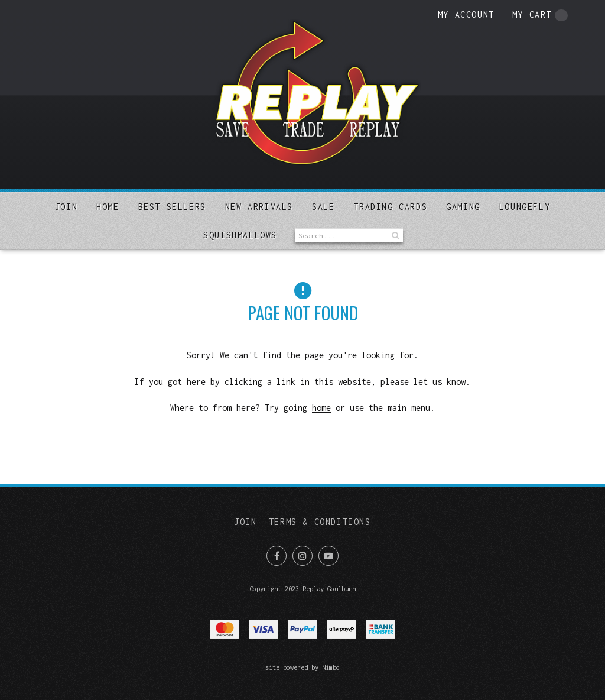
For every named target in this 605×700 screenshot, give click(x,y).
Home (108, 207)
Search (394, 236)
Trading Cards (390, 207)
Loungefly (525, 207)
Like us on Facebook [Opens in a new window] (277, 556)
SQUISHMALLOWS (240, 235)
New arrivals (259, 207)
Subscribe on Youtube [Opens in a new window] (328, 556)
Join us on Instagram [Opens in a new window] (302, 556)
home (321, 408)
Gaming (463, 207)
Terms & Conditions (320, 522)
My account (466, 14)
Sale (323, 207)
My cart (540, 15)
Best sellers (172, 207)
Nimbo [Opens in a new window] (331, 667)
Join (66, 207)
